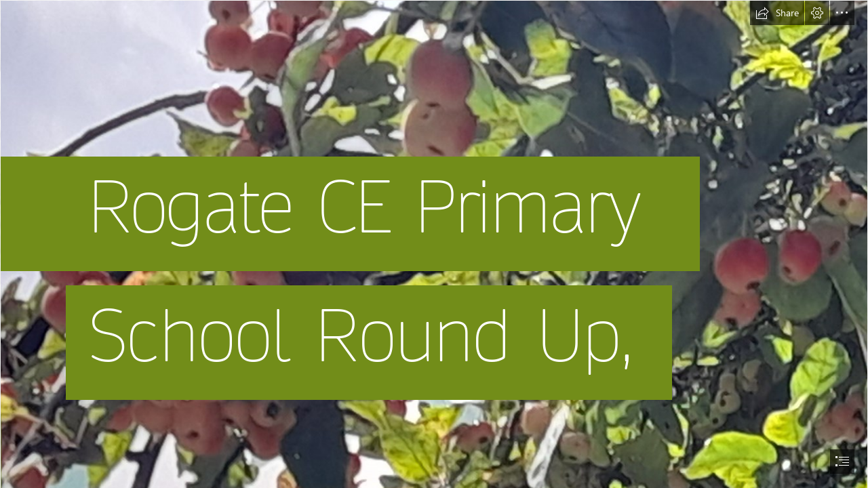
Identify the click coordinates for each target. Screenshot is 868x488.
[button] (777, 13)
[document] (434, 244)
